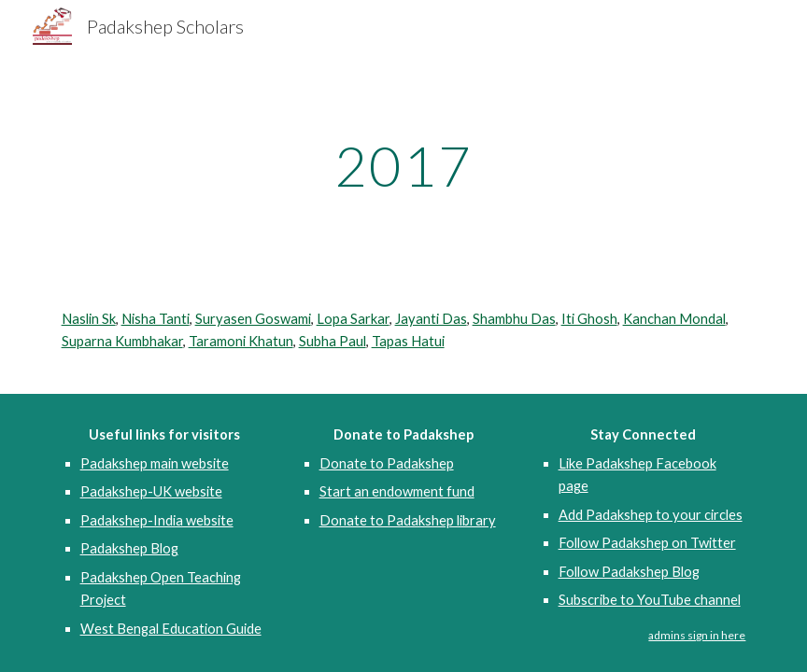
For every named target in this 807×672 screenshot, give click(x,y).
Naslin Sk (89, 319)
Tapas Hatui (408, 341)
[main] (404, 165)
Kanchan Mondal (674, 319)
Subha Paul (333, 341)
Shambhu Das (514, 319)
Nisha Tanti (156, 319)
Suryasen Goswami (253, 319)
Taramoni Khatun (241, 341)
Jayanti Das (431, 319)
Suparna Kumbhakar (122, 341)
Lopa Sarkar (353, 319)
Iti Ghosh (589, 319)
